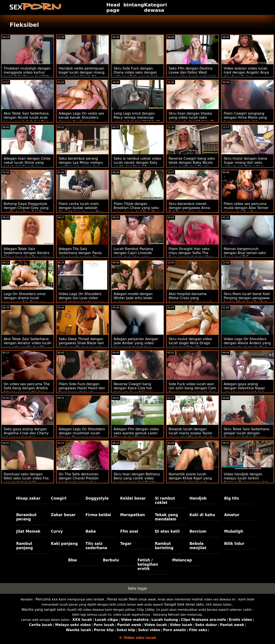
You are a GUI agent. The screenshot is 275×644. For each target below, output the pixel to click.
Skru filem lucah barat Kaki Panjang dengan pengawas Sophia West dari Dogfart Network (247, 300)
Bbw (73, 560)
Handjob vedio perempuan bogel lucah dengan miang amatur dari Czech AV (82, 72)
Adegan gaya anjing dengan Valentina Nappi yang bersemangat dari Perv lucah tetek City (244, 390)
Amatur (232, 515)
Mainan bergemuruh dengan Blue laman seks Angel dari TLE (245, 253)
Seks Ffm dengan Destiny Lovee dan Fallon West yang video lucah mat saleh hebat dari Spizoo (192, 74)
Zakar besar (63, 515)
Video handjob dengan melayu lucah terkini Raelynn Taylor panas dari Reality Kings (246, 480)
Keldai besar (133, 498)
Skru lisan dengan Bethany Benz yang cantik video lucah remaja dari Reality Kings (137, 480)
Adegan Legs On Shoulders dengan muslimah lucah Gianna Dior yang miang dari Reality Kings (82, 435)
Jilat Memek (28, 531)
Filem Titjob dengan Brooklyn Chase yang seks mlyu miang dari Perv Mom (137, 208)
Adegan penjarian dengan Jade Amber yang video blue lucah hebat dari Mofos (136, 345)
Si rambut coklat (165, 500)
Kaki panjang (64, 544)
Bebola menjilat (198, 546)
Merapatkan (132, 515)
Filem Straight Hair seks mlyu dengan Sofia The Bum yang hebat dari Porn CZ (191, 255)
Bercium (198, 531)
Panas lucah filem (122, 599)
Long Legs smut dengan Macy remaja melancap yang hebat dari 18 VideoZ (137, 117)
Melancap (182, 560)
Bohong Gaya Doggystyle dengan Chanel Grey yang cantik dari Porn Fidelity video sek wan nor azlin (26, 210)
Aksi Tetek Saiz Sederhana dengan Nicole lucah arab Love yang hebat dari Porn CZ (26, 120)
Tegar (126, 544)
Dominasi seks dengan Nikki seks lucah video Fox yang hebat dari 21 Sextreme (26, 480)
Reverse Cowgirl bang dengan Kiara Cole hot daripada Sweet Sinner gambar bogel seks (133, 390)
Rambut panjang (25, 546)
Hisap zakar (28, 498)
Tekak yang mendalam (167, 517)
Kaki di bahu (202, 515)
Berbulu (111, 560)
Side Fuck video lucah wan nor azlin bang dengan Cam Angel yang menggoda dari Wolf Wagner (192, 390)
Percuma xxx (47, 599)
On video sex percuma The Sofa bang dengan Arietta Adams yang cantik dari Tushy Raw (27, 390)
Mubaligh (234, 531)
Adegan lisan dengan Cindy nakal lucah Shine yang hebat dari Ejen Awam (27, 163)
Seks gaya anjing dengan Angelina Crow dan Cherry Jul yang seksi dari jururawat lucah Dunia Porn (27, 435)
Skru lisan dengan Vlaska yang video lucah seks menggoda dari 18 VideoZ (191, 117)
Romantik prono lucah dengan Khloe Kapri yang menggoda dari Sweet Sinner (190, 480)
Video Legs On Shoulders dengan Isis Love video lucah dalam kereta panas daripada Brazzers (81, 300)
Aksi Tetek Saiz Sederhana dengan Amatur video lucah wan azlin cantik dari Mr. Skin (27, 345)
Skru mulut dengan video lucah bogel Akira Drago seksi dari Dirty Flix (190, 343)
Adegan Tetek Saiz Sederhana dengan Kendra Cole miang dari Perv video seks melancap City (27, 255)
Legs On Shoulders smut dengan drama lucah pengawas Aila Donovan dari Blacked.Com (25, 300)
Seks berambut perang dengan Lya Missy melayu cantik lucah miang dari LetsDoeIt (81, 165)
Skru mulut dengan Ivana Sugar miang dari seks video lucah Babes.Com (245, 163)
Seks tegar (138, 588)
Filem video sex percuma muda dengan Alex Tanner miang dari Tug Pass (246, 208)
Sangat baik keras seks (184, 604)
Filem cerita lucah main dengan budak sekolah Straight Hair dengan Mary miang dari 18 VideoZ (81, 210)
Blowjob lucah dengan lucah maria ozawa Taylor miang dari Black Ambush (191, 433)
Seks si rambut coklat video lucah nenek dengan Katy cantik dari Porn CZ (137, 163)
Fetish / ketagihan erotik (148, 564)
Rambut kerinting (164, 546)
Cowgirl (59, 498)
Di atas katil (167, 531)
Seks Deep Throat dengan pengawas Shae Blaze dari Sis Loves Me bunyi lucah (81, 343)
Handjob (198, 498)
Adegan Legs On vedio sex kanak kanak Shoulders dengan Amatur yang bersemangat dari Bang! (81, 120)
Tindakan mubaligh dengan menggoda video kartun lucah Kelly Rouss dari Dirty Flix (27, 74)
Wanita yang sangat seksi (44, 610)
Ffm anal (129, 531)
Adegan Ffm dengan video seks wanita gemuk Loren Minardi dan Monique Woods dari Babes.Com (136, 435)
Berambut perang (26, 517)
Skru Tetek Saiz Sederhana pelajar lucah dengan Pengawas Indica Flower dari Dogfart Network (247, 435)
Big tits (231, 498)
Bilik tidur (234, 544)
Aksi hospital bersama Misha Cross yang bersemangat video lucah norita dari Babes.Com (191, 300)
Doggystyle (97, 498)
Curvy (57, 531)
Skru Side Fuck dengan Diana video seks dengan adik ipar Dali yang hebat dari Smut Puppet (135, 74)
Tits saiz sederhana (96, 546)
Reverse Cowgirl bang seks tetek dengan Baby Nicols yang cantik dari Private (192, 163)
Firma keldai (98, 515)
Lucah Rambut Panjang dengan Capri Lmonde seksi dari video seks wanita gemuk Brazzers (134, 255)
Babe (91, 531)
